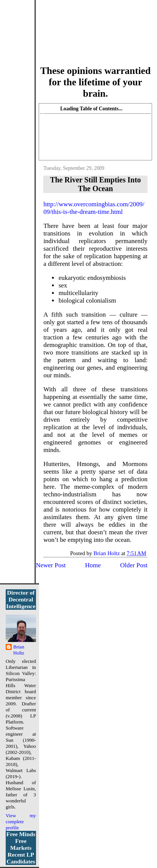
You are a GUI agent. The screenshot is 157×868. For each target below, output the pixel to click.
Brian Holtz (19, 650)
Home (93, 565)
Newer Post (51, 565)
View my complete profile (21, 822)
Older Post (134, 565)
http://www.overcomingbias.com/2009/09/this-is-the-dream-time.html (94, 208)
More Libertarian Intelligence (95, 37)
